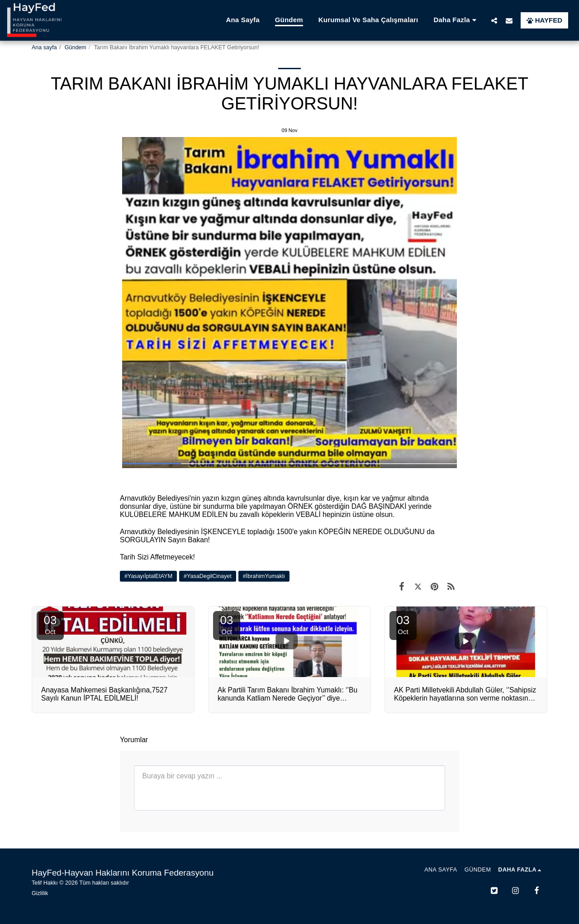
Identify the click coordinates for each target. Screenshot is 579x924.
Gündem (76, 47)
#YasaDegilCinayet (208, 576)
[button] (494, 20)
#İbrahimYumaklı (264, 576)
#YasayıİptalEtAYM (148, 576)
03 (50, 624)
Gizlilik (40, 893)
